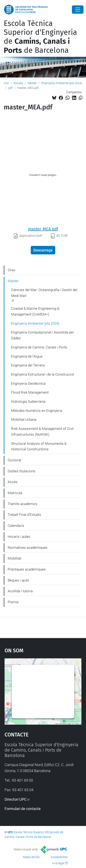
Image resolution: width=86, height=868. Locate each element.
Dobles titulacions (21, 471)
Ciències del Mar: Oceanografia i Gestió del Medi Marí (44, 293)
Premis (13, 602)
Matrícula (15, 493)
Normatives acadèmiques (28, 548)
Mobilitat (14, 558)
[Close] (78, 10)
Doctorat (14, 460)
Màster (32, 83)
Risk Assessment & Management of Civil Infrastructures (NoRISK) (42, 432)
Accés (13, 482)
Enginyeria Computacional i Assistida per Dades (42, 335)
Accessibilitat (59, 857)
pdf (10, 88)
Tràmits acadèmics (23, 504)
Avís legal (58, 863)
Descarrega (43, 250)
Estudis (18, 83)
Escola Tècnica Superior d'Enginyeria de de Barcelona (40, 37)
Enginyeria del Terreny (28, 365)
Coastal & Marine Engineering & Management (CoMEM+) (35, 311)
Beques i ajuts (18, 580)
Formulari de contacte (23, 809)
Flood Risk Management (30, 392)
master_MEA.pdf (43, 229)
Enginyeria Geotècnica (28, 383)
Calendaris (16, 526)
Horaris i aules (19, 537)
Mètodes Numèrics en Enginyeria (37, 411)
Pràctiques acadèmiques (27, 569)
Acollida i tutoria (20, 591)
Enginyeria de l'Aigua (27, 356)
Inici (6, 83)
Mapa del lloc (31, 857)
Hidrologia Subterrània (28, 401)
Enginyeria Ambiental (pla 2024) (62, 83)
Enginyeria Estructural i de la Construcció (43, 374)
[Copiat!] (80, 98)
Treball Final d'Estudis (24, 515)
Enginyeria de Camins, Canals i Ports (39, 347)
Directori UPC (16, 799)
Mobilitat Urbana (24, 419)
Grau (11, 270)
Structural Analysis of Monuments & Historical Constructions (39, 446)
